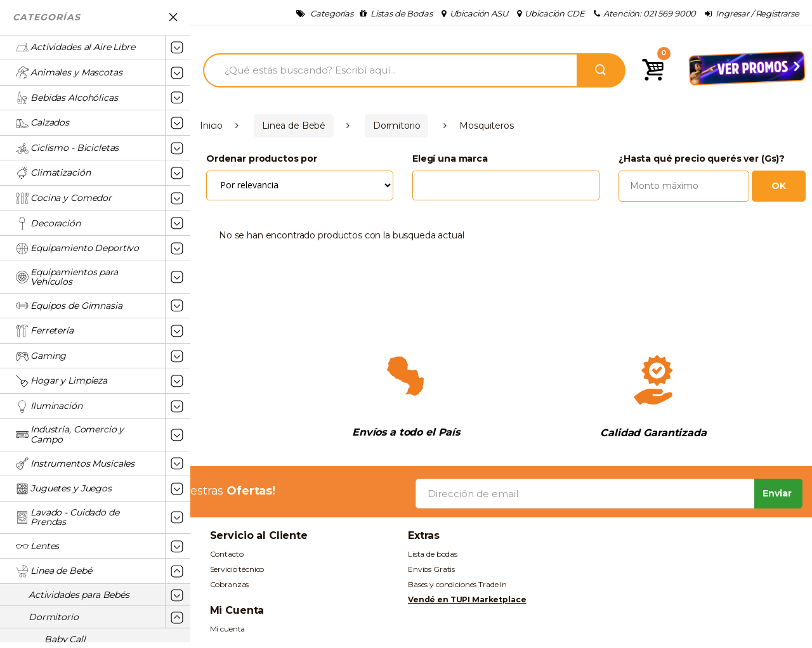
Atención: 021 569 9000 (645, 13)
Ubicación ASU (475, 13)
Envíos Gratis (431, 569)
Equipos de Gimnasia (69, 306)
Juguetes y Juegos (64, 489)
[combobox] (506, 181)
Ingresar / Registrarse (752, 13)
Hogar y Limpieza (62, 381)
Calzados (43, 123)
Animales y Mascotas (69, 73)
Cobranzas (230, 584)
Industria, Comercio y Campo (70, 434)
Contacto (227, 554)
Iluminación (49, 406)
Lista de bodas (433, 554)
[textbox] (420, 180)
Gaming (41, 356)
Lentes (37, 547)
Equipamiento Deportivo (77, 249)
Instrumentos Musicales (75, 463)
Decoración (48, 223)
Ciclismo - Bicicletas (67, 148)
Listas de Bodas (396, 13)
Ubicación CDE (551, 13)
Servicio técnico (237, 569)
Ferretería (45, 331)
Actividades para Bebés (79, 595)
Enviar (777, 493)
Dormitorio (54, 617)
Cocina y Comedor (64, 198)
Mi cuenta (228, 629)
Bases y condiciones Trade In (457, 584)
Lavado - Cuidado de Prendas (67, 517)
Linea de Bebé (54, 571)
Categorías (325, 13)
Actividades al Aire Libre (75, 48)
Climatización (53, 173)
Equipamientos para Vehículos (67, 277)
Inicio (211, 126)
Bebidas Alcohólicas (67, 98)
